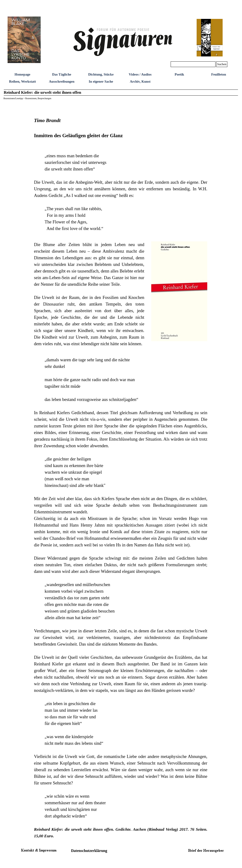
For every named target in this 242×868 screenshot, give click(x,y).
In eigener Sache (101, 81)
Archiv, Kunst (140, 81)
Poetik (179, 74)
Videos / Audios (140, 74)
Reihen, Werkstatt (22, 81)
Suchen (222, 64)
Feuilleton (219, 74)
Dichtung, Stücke (101, 74)
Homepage (23, 74)
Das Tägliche (62, 74)
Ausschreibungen (62, 81)
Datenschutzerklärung (89, 851)
